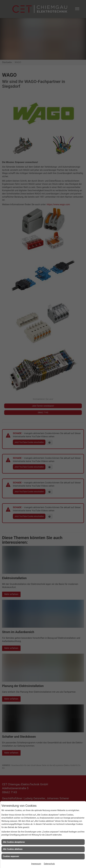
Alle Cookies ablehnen (13, 849)
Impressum (36, 864)
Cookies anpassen (11, 856)
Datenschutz (49, 864)
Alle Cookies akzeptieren (14, 842)
